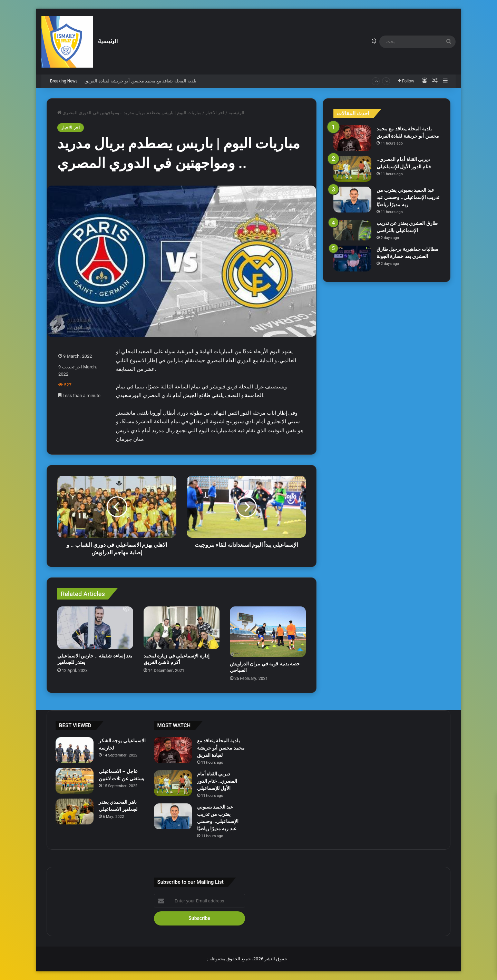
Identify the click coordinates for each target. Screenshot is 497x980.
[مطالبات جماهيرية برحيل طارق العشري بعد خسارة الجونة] (352, 259)
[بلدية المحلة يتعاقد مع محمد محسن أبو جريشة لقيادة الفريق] (352, 138)
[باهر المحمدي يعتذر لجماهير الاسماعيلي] (75, 811)
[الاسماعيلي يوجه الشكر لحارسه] (75, 750)
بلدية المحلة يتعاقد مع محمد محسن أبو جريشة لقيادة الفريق (140, 81)
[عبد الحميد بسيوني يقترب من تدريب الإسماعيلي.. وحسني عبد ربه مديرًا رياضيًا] (352, 200)
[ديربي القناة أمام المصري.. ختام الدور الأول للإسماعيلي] (352, 169)
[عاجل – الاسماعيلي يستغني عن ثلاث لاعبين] (75, 781)
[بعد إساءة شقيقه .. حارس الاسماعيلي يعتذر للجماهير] (95, 628)
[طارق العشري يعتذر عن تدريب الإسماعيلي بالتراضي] (352, 230)
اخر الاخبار (215, 113)
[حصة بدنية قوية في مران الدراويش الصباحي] (268, 632)
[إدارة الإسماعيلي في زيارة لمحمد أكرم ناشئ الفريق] (182, 628)
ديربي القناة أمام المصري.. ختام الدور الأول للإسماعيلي (217, 781)
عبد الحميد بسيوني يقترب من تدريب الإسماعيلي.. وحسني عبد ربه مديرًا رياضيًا (408, 197)
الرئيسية (108, 42)
